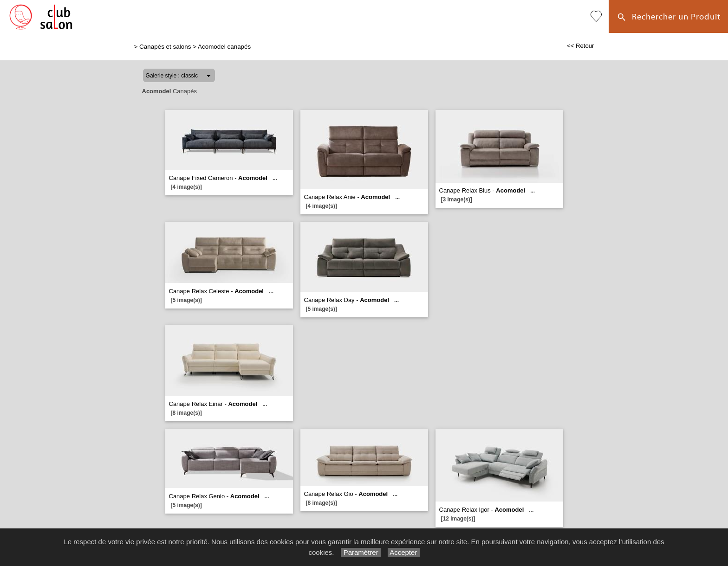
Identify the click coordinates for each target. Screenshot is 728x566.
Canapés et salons (165, 47)
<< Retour (581, 46)
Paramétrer (361, 552)
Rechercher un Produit (668, 18)
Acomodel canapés (224, 47)
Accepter (404, 552)
